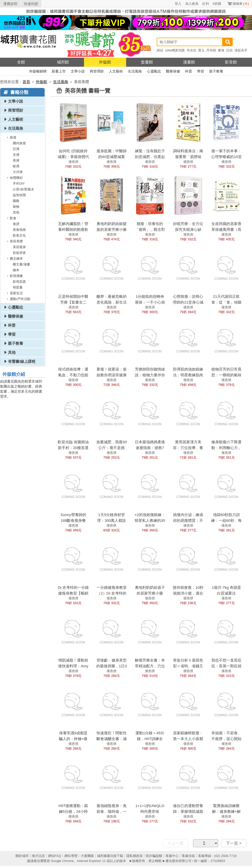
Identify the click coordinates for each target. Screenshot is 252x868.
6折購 (217, 4)
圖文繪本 (14, 259)
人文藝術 (116, 71)
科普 (189, 71)
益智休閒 (19, 195)
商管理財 (97, 71)
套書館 (147, 62)
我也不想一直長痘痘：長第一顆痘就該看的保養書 (226, 666)
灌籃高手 (241, 50)
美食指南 (19, 230)
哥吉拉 (191, 50)
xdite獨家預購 (175, 50)
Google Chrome (62, 861)
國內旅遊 (19, 143)
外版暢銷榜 (38, 71)
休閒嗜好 (14, 178)
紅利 (206, 4)
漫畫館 (189, 62)
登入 (178, 4)
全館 (21, 62)
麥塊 (221, 50)
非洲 (16, 155)
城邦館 (63, 62)
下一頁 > (234, 843)
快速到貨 (31, 4)
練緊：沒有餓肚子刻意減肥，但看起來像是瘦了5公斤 (150, 157)
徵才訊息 (38, 856)
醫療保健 (173, 71)
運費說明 (10, 4)
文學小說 (78, 71)
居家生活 (14, 293)
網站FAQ (55, 856)
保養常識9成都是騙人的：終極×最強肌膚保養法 (73, 739)
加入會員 (192, 4)
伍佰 (229, 50)
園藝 (16, 201)
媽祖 (160, 50)
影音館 (231, 62)
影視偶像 (14, 276)
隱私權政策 (135, 856)
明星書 (18, 287)
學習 (201, 71)
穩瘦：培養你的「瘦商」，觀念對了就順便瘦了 (150, 229)
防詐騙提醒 (154, 856)
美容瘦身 (19, 247)
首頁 (26, 82)
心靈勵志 (154, 71)
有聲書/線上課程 (22, 361)
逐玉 (201, 50)
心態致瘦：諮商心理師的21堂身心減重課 (188, 302)
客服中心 (172, 856)
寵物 (16, 207)
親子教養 (216, 71)
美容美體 (14, 241)
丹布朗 (211, 50)
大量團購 (87, 856)
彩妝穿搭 (19, 253)
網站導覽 (71, 856)
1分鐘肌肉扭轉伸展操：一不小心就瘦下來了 (150, 302)
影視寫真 (19, 282)
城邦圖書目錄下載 (110, 856)
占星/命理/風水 (23, 189)
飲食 (11, 218)
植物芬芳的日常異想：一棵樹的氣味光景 (226, 375)
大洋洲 (18, 172)
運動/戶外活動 (18, 299)
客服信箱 (188, 856)
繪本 (16, 270)
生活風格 (135, 71)
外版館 (105, 62)
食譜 (16, 224)
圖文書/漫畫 (21, 264)
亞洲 (16, 149)
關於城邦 (22, 856)
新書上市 (59, 71)
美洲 (16, 160)
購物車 (241, 4)
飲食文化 (19, 235)
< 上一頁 (176, 843)
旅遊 (11, 137)
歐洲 (16, 166)
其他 (16, 212)
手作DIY (19, 184)
